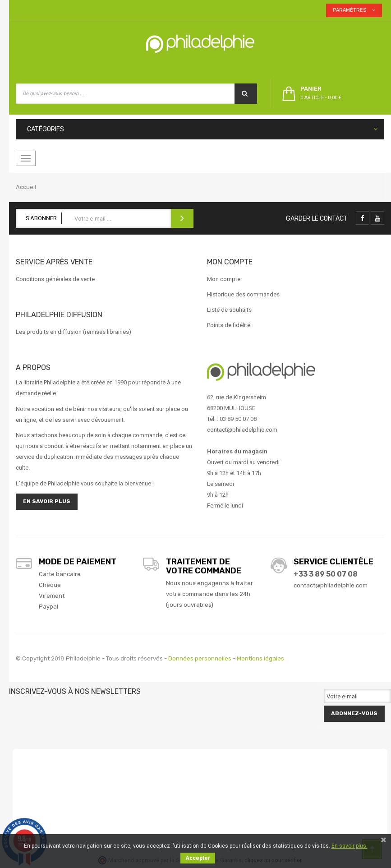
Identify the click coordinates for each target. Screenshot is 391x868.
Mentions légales (260, 658)
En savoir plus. (350, 846)
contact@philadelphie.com (331, 585)
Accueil (26, 187)
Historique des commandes (243, 294)
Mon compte (224, 279)
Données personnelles (200, 658)
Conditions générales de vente (55, 279)
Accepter (198, 858)
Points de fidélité (229, 325)
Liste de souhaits (229, 310)
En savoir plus (47, 501)
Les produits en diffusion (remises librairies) (74, 332)
